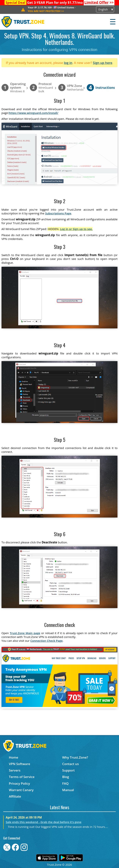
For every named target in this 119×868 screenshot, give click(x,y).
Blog (66, 777)
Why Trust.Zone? (75, 757)
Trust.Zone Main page (25, 633)
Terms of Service (22, 777)
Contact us (71, 764)
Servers (15, 770)
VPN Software (20, 764)
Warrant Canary (21, 790)
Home (14, 757)
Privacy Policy (19, 783)
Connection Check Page (46, 641)
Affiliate (15, 796)
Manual (68, 790)
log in (68, 63)
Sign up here (102, 63)
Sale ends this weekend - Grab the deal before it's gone (44, 822)
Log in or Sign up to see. (76, 229)
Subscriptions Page (58, 213)
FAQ (65, 783)
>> (99, 2)
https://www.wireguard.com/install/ (33, 113)
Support (69, 770)
